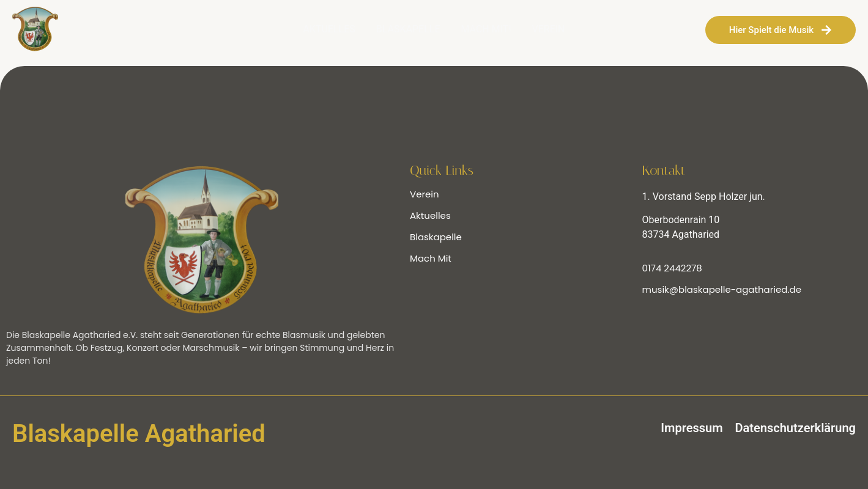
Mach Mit (431, 258)
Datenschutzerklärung (796, 428)
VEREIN (549, 29)
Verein (425, 194)
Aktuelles (430, 215)
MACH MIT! (486, 29)
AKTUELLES (329, 29)
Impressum (692, 428)
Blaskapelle (436, 237)
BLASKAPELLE (408, 29)
